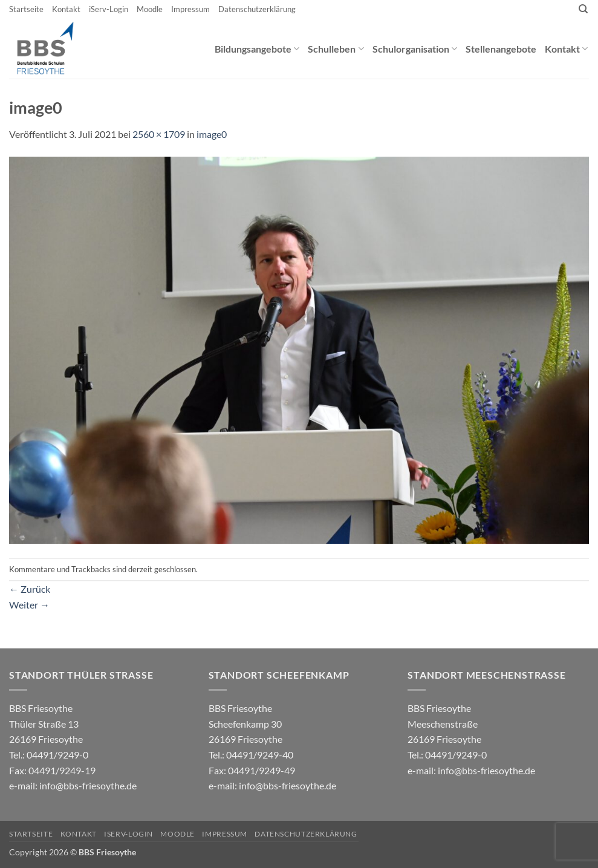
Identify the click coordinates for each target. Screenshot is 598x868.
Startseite (26, 9)
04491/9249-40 (260, 755)
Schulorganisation (415, 49)
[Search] (583, 9)
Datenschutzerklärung (257, 9)
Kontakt (66, 9)
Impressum (190, 9)
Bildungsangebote (257, 49)
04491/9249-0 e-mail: (52, 770)
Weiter (29, 605)
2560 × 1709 (159, 134)
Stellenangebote (501, 49)
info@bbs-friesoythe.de (88, 785)
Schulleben (336, 49)
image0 (212, 134)
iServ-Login (109, 9)
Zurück (30, 589)
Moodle (150, 9)
